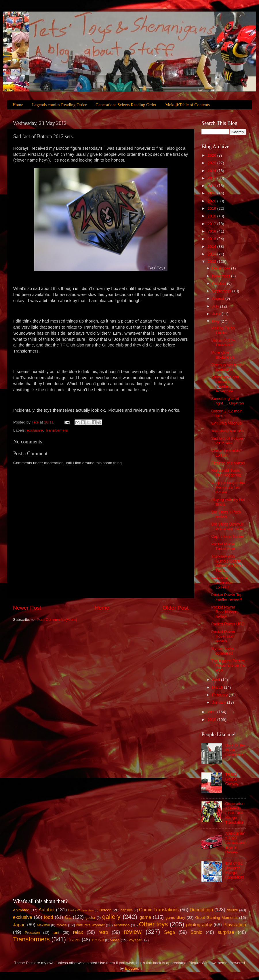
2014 (212, 247)
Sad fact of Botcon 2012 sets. (227, 441)
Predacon (32, 933)
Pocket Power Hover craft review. (223, 636)
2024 (212, 171)
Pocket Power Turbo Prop (223, 546)
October (220, 283)
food (49, 917)
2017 (212, 224)
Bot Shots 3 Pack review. (226, 514)
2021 (212, 193)
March (218, 687)
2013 (212, 254)
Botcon (105, 910)
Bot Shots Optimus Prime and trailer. (228, 526)
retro (103, 932)
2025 (212, 163)
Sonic (196, 932)
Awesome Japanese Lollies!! (222, 583)
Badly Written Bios (81, 910)
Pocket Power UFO (228, 624)
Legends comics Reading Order (59, 105)
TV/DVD (98, 940)
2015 (212, 239)
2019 (212, 208)
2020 (212, 201)
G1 (68, 917)
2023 (212, 178)
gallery (111, 917)
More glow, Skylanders (223, 355)
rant (56, 933)
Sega (170, 932)
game (145, 917)
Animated (21, 910)
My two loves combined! (222, 651)
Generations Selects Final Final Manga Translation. (235, 813)
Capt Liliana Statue (228, 536)
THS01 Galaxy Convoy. (232, 779)
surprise (226, 932)
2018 (212, 216)
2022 (212, 186)
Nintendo (122, 925)
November (222, 276)
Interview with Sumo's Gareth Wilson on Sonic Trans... (227, 563)
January (220, 702)
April (217, 680)
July (216, 306)
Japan (19, 925)
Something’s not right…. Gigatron (228, 401)
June (217, 314)
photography (199, 925)
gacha (90, 918)
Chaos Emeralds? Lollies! (227, 453)
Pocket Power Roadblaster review (224, 612)
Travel (74, 940)
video (115, 940)
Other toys (153, 924)
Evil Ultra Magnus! (227, 423)
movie (62, 925)
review (132, 932)
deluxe (232, 910)
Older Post (176, 608)
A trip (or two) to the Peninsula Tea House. (228, 487)
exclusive (35, 430)
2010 (212, 720)
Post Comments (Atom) (57, 620)
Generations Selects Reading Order (126, 105)
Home (18, 105)
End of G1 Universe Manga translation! (235, 870)
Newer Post (27, 608)
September (222, 291)
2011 (212, 712)
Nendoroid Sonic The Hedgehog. (227, 473)
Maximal (43, 925)
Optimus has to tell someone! (227, 367)
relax (78, 932)
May (216, 321)
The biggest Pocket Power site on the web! (228, 665)
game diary (175, 918)
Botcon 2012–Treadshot (223, 343)
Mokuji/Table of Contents (187, 105)
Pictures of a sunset (228, 463)
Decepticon (201, 910)
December (222, 268)
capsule (127, 910)
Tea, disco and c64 (227, 431)
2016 (212, 231)
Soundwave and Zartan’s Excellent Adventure (225, 384)
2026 (212, 155)
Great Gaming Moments (216, 918)
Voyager (135, 940)
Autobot (47, 910)
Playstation (235, 925)
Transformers (56, 430)
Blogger (132, 968)
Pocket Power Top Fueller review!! (227, 597)
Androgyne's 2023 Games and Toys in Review (235, 843)
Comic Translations (159, 910)
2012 (212, 262)
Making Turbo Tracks (223, 330)
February (220, 695)
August (219, 298)
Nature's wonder (90, 925)
